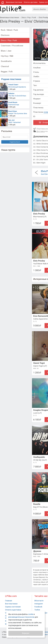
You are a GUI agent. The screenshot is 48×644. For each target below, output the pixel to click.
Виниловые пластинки (14, 2)
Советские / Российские (12, 46)
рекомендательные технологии (21, 617)
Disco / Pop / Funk (9, 40)
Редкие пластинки (11, 79)
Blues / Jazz (6, 51)
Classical (5, 66)
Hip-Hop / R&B (7, 56)
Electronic (5, 35)
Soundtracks (6, 61)
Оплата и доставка (31, 2)
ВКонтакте (39, 601)
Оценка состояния (13, 607)
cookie (31, 614)
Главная (9, 601)
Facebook (38, 607)
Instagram (39, 604)
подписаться (15, 142)
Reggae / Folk (7, 72)
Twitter (37, 610)
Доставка (41, 131)
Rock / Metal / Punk (9, 30)
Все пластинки (11, 604)
